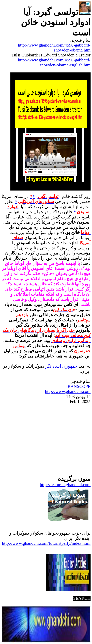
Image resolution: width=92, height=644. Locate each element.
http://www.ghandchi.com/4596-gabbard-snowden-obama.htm (54, 48)
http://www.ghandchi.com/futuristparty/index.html (46, 543)
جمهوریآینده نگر (61, 366)
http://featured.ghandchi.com (65, 485)
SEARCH (82, 598)
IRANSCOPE (78, 386)
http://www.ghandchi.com (68, 391)
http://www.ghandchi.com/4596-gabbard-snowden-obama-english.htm (54, 62)
